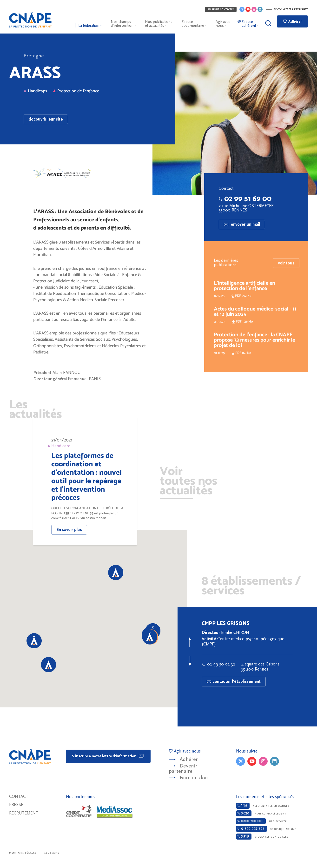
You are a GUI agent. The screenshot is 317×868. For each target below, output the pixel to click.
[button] (49, 665)
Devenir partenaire (183, 769)
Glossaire (52, 853)
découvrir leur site (46, 119)
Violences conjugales (262, 837)
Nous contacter (221, 9)
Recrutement (24, 813)
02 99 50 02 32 (218, 664)
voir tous (286, 273)
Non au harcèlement (261, 813)
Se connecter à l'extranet (287, 9)
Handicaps (35, 91)
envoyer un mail (242, 224)
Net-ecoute (261, 821)
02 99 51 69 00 (245, 198)
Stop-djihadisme (266, 829)
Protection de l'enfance (76, 91)
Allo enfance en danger (263, 806)
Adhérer (292, 21)
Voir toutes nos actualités (188, 481)
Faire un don (194, 778)
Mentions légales (23, 853)
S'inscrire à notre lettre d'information (108, 756)
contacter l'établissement (234, 682)
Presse (16, 805)
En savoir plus (69, 530)
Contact (19, 797)
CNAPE (30, 20)
